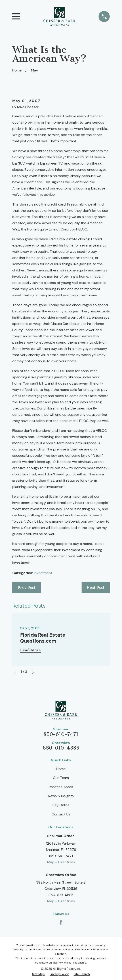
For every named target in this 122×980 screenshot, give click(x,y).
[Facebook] (61, 922)
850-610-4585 (61, 748)
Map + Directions (61, 862)
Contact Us (61, 814)
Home (61, 769)
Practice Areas (61, 787)
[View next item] (33, 672)
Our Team (61, 778)
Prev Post (26, 587)
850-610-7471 (61, 734)
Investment (43, 573)
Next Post (96, 587)
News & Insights (61, 796)
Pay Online (61, 805)
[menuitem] (38, 974)
